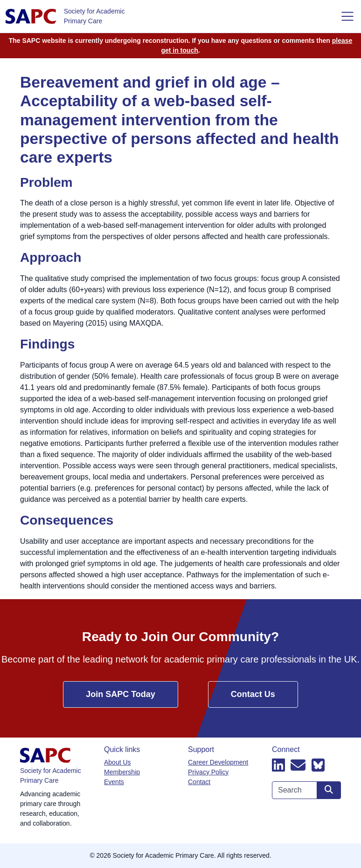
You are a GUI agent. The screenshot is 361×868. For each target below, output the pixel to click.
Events (114, 782)
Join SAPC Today (121, 694)
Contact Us (253, 694)
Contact (199, 782)
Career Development (218, 762)
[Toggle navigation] (347, 16)
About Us (118, 762)
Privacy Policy (208, 772)
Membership (122, 772)
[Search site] (329, 790)
